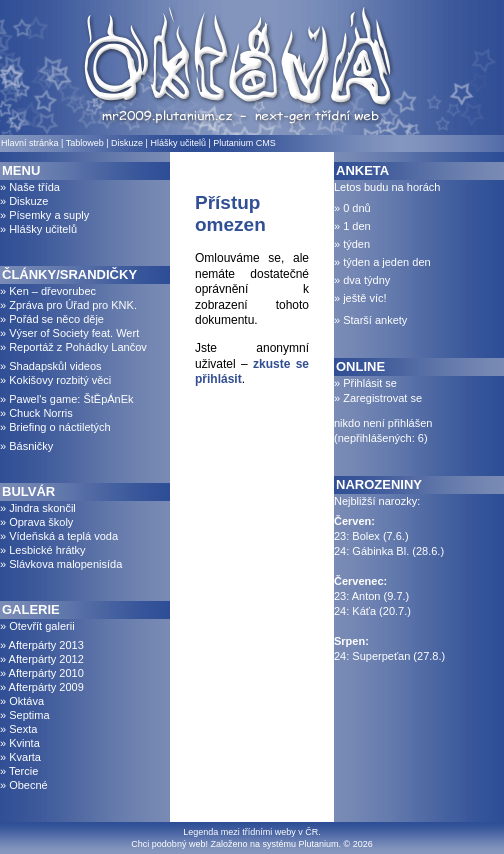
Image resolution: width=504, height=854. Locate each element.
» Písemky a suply (44, 215)
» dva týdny (362, 280)
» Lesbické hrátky (43, 550)
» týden (352, 244)
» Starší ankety (370, 320)
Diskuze (127, 143)
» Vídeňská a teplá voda (59, 536)
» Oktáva (22, 701)
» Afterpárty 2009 (42, 687)
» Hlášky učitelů (38, 229)
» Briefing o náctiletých (55, 427)
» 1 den (352, 226)
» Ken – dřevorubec (48, 291)
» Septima (25, 715)
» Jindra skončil (38, 508)
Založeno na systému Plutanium (274, 844)
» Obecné (24, 785)
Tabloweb (85, 143)
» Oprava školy (36, 522)
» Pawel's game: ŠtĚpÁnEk (67, 399)
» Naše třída (30, 187)
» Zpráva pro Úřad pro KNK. (68, 305)
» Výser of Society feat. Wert (69, 333)
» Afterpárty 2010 (42, 673)
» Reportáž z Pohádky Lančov (73, 347)
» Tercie (19, 771)
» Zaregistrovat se (378, 398)
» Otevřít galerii (37, 626)
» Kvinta (20, 743)
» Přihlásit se (365, 383)
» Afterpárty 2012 (42, 659)
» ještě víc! (360, 298)
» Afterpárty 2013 (42, 645)
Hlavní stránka (30, 143)
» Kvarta (20, 757)
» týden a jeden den (382, 262)
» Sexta (18, 729)
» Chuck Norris (36, 413)
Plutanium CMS (244, 143)
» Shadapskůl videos (51, 366)
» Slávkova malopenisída (61, 564)
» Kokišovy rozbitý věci (55, 380)
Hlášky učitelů (178, 143)
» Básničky (26, 446)
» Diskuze (24, 201)
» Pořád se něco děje (52, 319)
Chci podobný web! (169, 844)
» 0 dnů (352, 208)
